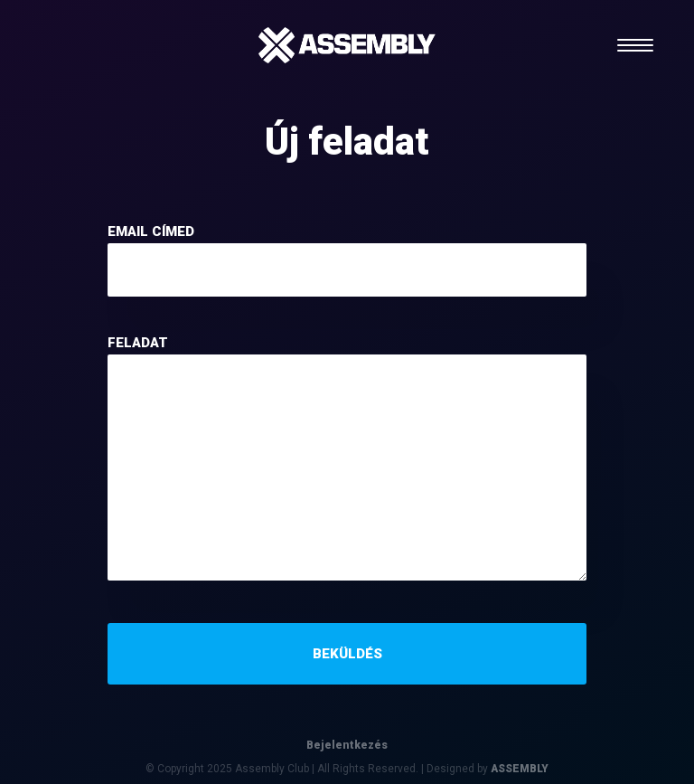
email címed (151, 231)
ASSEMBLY (520, 769)
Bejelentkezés (347, 745)
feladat (138, 343)
